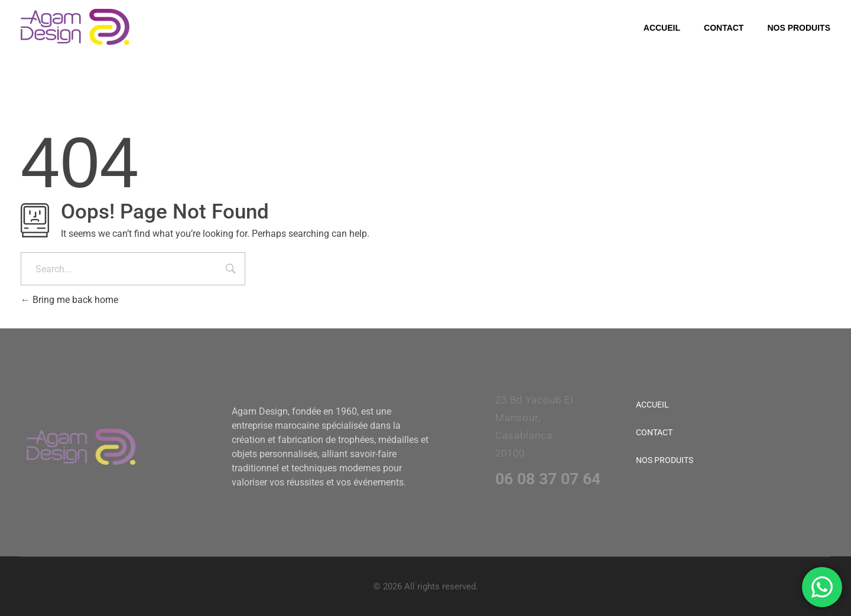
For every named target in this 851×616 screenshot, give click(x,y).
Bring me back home (69, 300)
